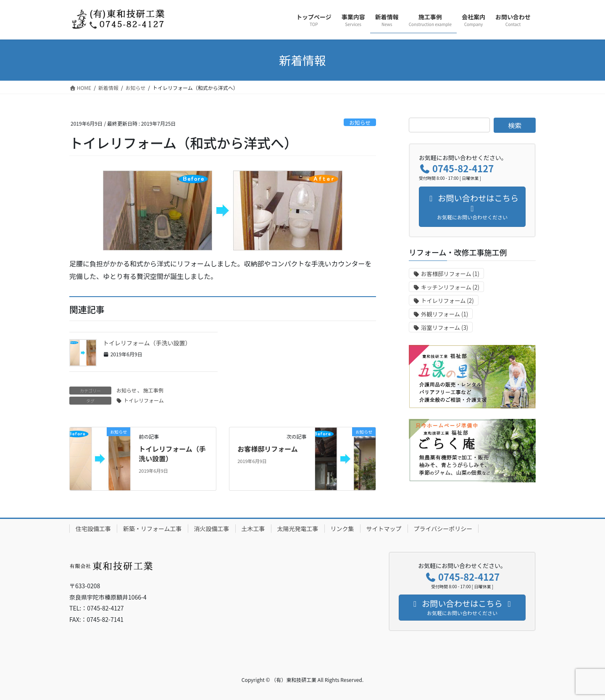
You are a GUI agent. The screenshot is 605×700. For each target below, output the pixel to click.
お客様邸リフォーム (268, 449)
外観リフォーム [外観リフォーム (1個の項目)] (445, 314)
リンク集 (342, 529)
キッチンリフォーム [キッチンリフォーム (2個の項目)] (450, 287)
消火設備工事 (212, 529)
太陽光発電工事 (298, 529)
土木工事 (253, 529)
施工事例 (153, 390)
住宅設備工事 (93, 529)
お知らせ (360, 122)
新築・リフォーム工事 (153, 529)
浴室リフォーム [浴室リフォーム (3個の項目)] (445, 328)
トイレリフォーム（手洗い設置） (147, 343)
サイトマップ (384, 529)
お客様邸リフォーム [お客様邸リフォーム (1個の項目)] (450, 274)
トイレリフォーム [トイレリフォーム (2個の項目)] (447, 301)
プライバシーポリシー (443, 529)
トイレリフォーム (144, 400)
